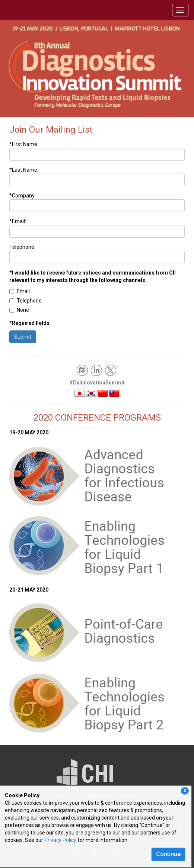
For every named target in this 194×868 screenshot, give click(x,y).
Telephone (26, 301)
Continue (168, 854)
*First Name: (24, 144)
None (19, 310)
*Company (22, 196)
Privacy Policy (60, 840)
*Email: (18, 221)
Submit (23, 337)
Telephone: (22, 247)
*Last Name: (24, 170)
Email (20, 291)
